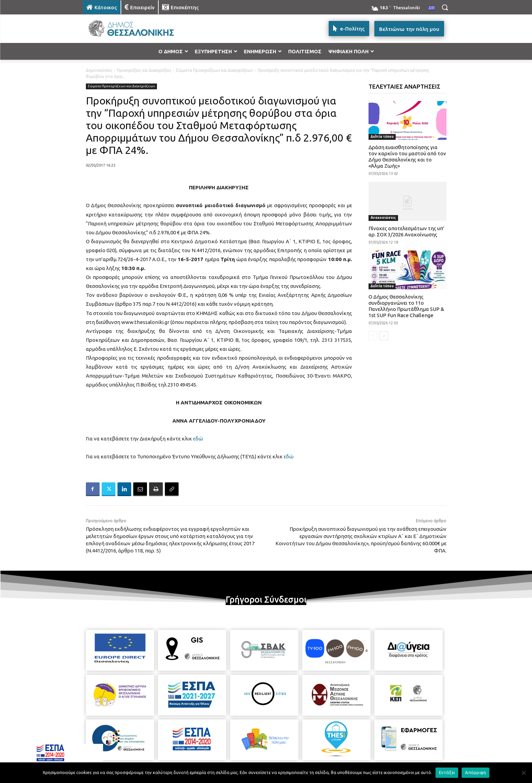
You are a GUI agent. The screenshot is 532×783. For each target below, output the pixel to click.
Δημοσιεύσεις (99, 70)
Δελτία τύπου (382, 137)
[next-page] (384, 336)
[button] (445, 7)
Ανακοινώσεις (383, 218)
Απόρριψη (476, 772)
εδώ (198, 439)
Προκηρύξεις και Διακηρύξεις (144, 70)
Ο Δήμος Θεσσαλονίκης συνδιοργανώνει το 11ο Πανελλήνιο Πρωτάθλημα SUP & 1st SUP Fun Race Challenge (406, 306)
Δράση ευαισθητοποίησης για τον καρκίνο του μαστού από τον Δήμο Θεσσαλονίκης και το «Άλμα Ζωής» (407, 156)
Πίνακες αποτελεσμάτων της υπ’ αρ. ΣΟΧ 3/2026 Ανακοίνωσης (406, 231)
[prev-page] (373, 336)
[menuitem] (432, 8)
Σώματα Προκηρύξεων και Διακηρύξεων (214, 70)
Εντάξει (447, 772)
